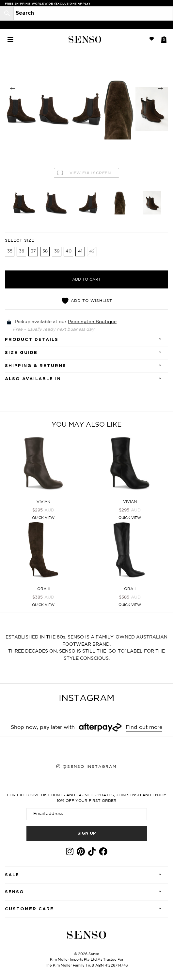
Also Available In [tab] (33, 379)
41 (80, 251)
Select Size (20, 240)
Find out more (144, 727)
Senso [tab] (15, 892)
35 (10, 251)
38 (45, 251)
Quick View (43, 518)
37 (33, 251)
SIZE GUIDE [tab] (21, 353)
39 (57, 251)
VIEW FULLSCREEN (84, 173)
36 (22, 251)
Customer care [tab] (29, 909)
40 (69, 251)
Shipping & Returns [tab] (36, 366)
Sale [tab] (12, 875)
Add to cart (86, 279)
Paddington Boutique (92, 322)
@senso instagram (90, 767)
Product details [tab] (32, 340)
